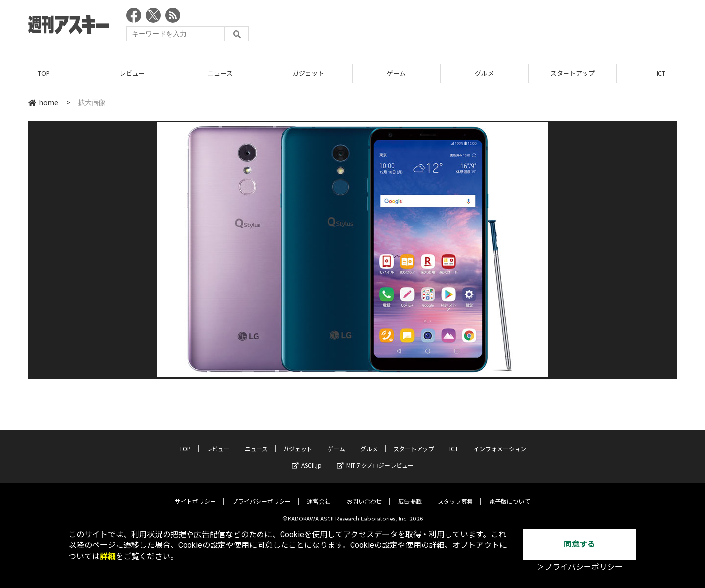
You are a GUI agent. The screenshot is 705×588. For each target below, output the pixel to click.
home (43, 102)
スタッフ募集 (455, 494)
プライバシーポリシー (261, 494)
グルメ (484, 73)
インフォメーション (500, 441)
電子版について (510, 494)
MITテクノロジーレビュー (375, 458)
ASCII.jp (307, 458)
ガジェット (308, 73)
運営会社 (319, 494)
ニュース (220, 73)
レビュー (132, 73)
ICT (661, 73)
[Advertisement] (498, 27)
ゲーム (396, 73)
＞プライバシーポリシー (580, 567)
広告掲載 (410, 494)
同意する (580, 544)
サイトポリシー (195, 494)
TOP (44, 73)
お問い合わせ (364, 494)
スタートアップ (573, 73)
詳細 (108, 556)
